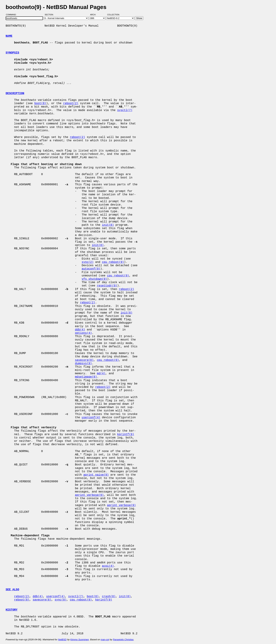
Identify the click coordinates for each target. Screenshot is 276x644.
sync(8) (60, 600)
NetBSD (62, 640)
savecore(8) (84, 360)
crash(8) (109, 596)
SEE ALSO (12, 590)
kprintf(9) (126, 434)
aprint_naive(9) (96, 475)
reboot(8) (22, 600)
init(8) (108, 225)
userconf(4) (91, 418)
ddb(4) (80, 330)
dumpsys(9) (83, 364)
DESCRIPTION (15, 93)
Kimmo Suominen (79, 640)
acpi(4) (108, 566)
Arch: (95, 15)
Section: (50, 15)
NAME (9, 36)
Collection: (113, 15)
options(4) (83, 333)
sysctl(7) (125, 110)
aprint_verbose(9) (89, 495)
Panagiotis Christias (123, 640)
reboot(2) (71, 103)
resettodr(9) (107, 286)
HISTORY (12, 610)
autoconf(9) (91, 269)
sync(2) (88, 262)
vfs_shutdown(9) (94, 279)
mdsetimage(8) (86, 377)
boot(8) (40, 103)
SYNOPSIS (12, 53)
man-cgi (105, 640)
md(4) (101, 374)
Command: (12, 15)
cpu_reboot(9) (113, 262)
